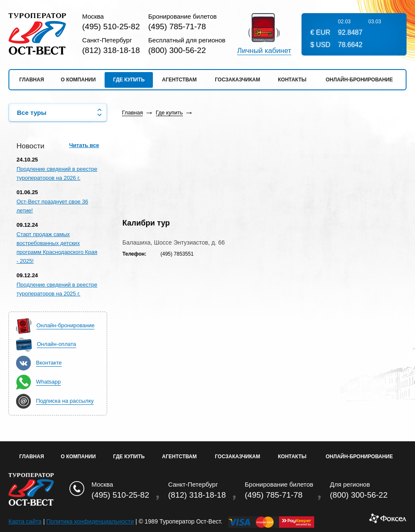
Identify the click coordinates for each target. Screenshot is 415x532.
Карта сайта (25, 521)
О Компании (79, 457)
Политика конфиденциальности (90, 521)
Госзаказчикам (237, 80)
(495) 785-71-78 (177, 26)
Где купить (129, 80)
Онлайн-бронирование (359, 80)
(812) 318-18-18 (111, 50)
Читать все (84, 145)
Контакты (292, 80)
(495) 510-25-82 (111, 26)
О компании (79, 80)
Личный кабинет (264, 51)
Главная (32, 80)
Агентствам (180, 80)
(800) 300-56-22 (177, 50)
